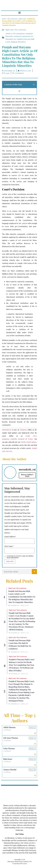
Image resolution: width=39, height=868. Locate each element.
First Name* (9, 546)
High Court (22, 19)
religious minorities (18, 42)
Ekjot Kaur (8, 759)
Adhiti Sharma (9, 727)
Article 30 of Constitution (15, 33)
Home (4, 19)
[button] (19, 13)
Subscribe (10, 561)
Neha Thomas (9, 748)
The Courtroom (12, 19)
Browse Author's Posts (27, 475)
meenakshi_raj (15, 605)
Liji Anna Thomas (11, 738)
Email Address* (10, 537)
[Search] (34, 572)
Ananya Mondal (10, 770)
